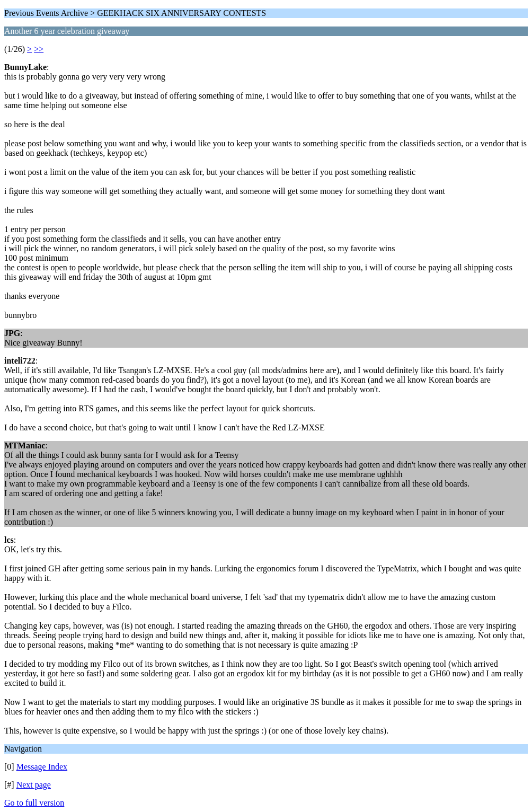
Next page (34, 785)
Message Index (42, 767)
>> (39, 49)
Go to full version (34, 803)
